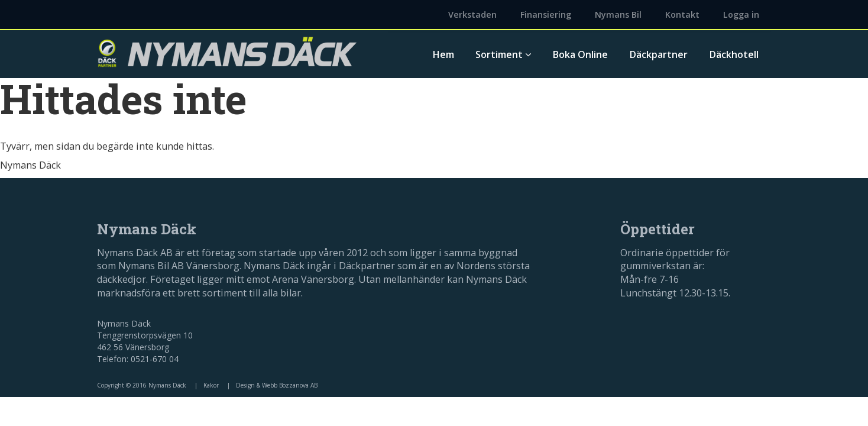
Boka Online (580, 54)
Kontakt (682, 14)
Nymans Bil (618, 14)
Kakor (211, 385)
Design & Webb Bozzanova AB (277, 385)
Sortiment (503, 55)
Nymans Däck (30, 165)
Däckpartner (658, 54)
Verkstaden (472, 14)
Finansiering (546, 14)
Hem (443, 54)
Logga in (741, 14)
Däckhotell (734, 54)
